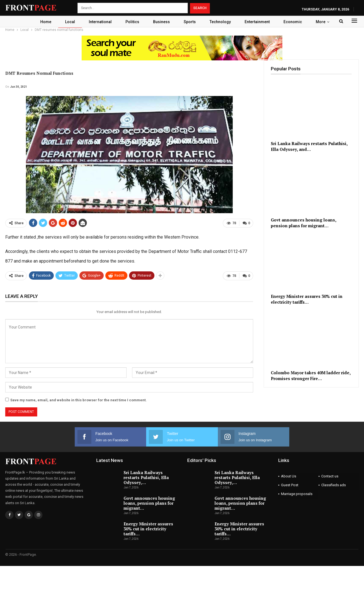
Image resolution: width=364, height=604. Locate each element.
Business (162, 22)
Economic (296, 22)
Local (68, 22)
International (99, 22)
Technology (222, 22)
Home (43, 22)
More (324, 22)
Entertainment (260, 22)
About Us (289, 476)
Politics (132, 22)
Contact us (330, 476)
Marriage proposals (297, 494)
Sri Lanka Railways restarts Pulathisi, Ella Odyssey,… (146, 477)
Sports (191, 22)
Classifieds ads (334, 485)
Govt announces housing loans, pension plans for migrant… (149, 503)
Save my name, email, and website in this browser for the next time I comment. (78, 400)
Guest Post (290, 485)
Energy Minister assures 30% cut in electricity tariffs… (148, 529)
